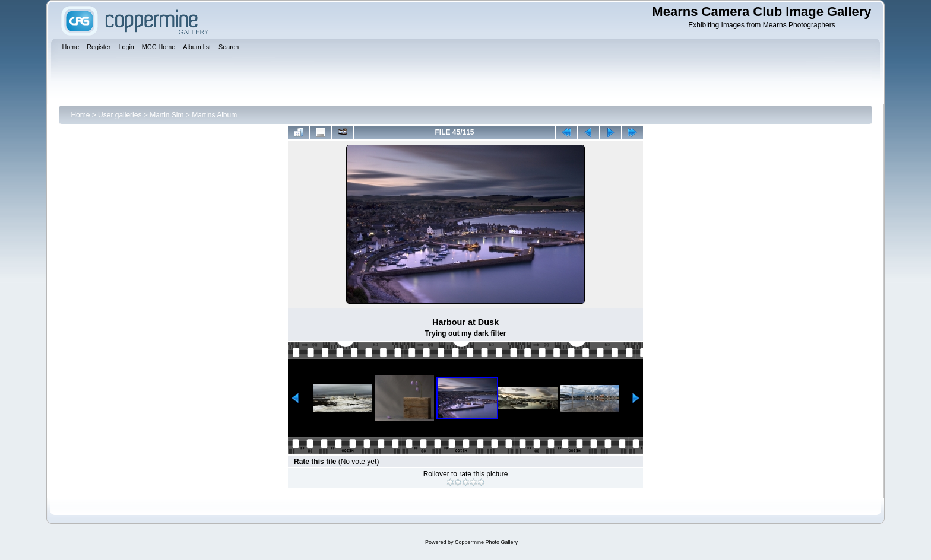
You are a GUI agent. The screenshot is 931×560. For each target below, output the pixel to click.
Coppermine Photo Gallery (486, 542)
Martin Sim (167, 115)
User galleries (120, 115)
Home (80, 115)
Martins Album (214, 115)
